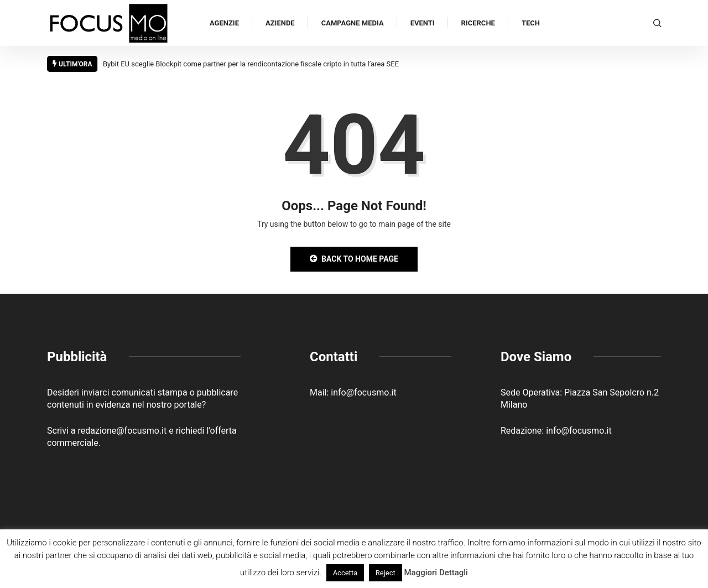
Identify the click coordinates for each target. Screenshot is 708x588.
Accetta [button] (345, 573)
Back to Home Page (354, 259)
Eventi (423, 23)
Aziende (280, 23)
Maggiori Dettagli (436, 573)
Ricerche (478, 23)
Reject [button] (386, 573)
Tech (531, 23)
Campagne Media (353, 23)
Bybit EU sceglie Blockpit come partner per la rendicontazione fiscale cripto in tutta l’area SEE (251, 64)
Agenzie (224, 23)
